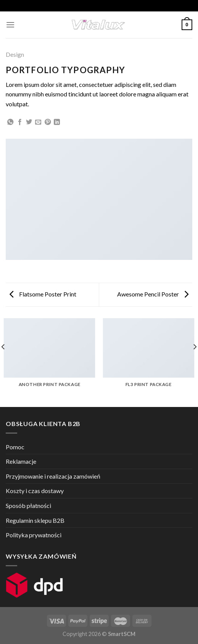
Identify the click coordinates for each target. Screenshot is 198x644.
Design (15, 54)
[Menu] (10, 25)
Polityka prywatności (34, 535)
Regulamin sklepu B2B (35, 520)
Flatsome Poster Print (43, 294)
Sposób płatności (28, 505)
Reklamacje (21, 461)
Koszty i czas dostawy (35, 491)
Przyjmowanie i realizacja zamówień (53, 476)
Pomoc (15, 447)
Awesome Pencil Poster (153, 294)
